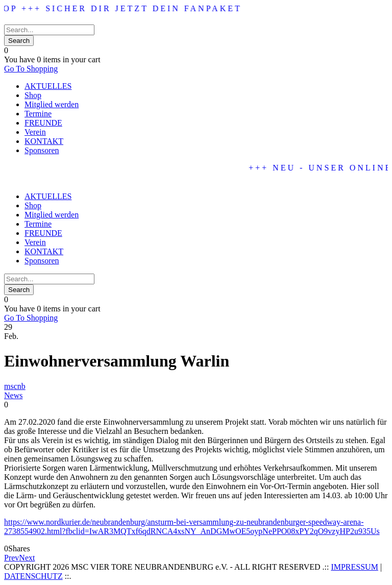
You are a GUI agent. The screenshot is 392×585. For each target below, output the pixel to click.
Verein (35, 132)
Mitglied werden (52, 104)
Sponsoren (42, 150)
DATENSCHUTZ (33, 576)
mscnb (15, 386)
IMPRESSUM (354, 567)
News (13, 395)
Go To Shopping (31, 69)
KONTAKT (44, 141)
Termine (38, 114)
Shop (33, 95)
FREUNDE (43, 123)
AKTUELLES (48, 86)
